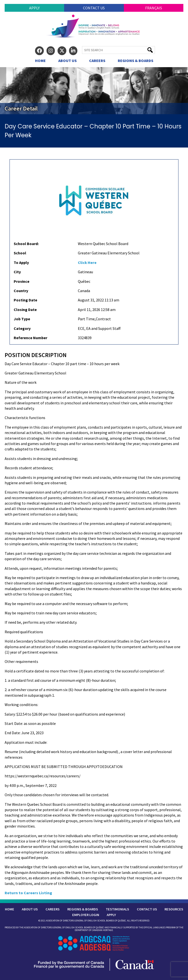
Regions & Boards (135, 61)
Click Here (87, 262)
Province (22, 281)
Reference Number (30, 338)
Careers (97, 61)
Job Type (22, 319)
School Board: (26, 244)
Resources (174, 909)
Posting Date (25, 300)
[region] (94, 91)
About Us (67, 61)
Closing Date (25, 310)
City (17, 272)
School (20, 253)
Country (21, 291)
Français (154, 8)
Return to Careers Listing (28, 893)
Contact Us (94, 8)
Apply (34, 8)
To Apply (21, 262)
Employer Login (86, 915)
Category (22, 328)
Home (40, 61)
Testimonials (117, 909)
